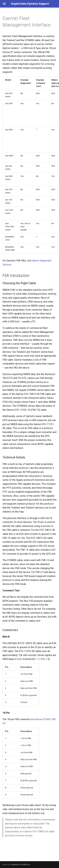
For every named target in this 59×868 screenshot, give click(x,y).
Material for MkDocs (21, 865)
